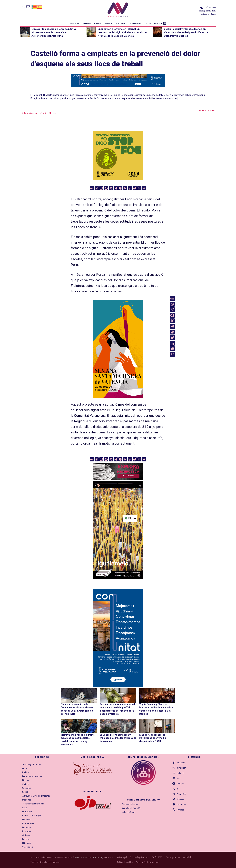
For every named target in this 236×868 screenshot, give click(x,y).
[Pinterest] (139, 188)
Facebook (181, 763)
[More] (144, 188)
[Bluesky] (125, 188)
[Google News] (92, 188)
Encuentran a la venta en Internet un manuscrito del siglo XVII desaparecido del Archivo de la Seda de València (123, 32)
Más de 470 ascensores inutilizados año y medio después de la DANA (153, 738)
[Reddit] (135, 188)
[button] (23, 7)
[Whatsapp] (97, 188)
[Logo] (118, 10)
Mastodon (181, 805)
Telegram (181, 784)
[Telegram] (116, 188)
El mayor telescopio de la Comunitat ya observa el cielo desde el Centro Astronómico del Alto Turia (54, 32)
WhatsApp (181, 794)
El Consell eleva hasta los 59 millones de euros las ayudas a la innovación (118, 738)
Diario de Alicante (130, 804)
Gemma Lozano (206, 110)
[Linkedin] (130, 188)
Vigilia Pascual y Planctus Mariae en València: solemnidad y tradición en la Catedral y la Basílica (186, 32)
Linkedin (180, 773)
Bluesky (180, 799)
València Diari (128, 812)
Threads (180, 810)
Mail (179, 778)
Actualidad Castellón (132, 808)
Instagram (181, 768)
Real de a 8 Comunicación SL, (89, 857)
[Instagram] (101, 188)
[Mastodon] (120, 188)
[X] (111, 188)
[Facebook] (106, 188)
